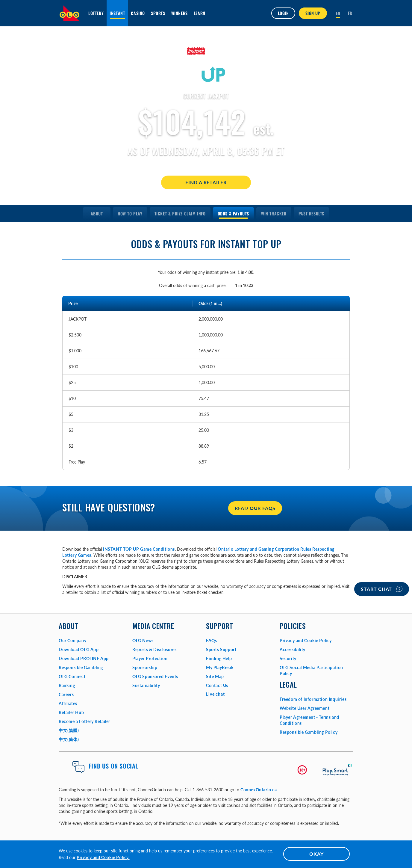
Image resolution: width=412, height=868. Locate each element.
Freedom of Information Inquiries (313, 699)
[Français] (350, 13)
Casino (138, 13)
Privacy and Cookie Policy (306, 640)
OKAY (316, 854)
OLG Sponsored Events (155, 676)
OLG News (143, 640)
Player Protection (150, 658)
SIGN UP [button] (313, 13)
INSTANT (117, 13)
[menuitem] (97, 214)
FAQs (211, 640)
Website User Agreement (305, 708)
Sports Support (221, 649)
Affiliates (68, 703)
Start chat (382, 589)
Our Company (73, 640)
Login (283, 13)
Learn (200, 13)
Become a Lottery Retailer (84, 721)
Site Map (215, 676)
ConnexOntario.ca (259, 790)
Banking (67, 685)
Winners (180, 13)
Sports (158, 13)
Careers (66, 694)
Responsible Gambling (81, 667)
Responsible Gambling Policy (309, 732)
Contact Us (217, 685)
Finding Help (219, 658)
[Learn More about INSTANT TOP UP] (206, 64)
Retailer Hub (71, 712)
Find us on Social (113, 766)
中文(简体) (69, 739)
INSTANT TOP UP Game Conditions (139, 549)
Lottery (96, 13)
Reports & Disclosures (154, 649)
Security (288, 658)
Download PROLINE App (84, 658)
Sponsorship (145, 667)
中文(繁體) (69, 730)
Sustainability (146, 685)
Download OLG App (79, 649)
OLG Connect (72, 676)
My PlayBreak (220, 667)
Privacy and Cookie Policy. (103, 857)
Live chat (215, 694)
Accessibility (293, 649)
